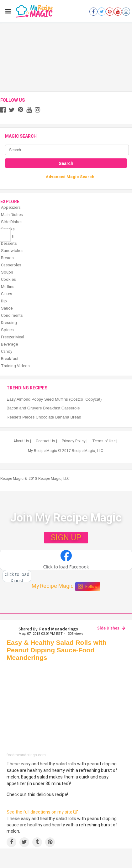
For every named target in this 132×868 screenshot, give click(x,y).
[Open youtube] (118, 12)
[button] (66, 560)
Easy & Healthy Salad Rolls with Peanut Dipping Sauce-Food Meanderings (57, 650)
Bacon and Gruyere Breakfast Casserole (43, 408)
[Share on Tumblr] (37, 842)
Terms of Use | (105, 441)
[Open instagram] (126, 12)
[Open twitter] (102, 12)
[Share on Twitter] (24, 842)
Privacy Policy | (75, 441)
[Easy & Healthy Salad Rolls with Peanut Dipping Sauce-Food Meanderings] (66, 709)
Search (66, 163)
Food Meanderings (59, 629)
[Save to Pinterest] (50, 842)
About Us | (22, 441)
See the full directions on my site (42, 812)
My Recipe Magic (53, 586)
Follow (88, 587)
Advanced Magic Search (70, 177)
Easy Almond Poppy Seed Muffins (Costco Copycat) (54, 399)
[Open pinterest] (110, 12)
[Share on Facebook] (11, 842)
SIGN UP (66, 537)
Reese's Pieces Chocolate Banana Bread (44, 417)
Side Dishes (108, 628)
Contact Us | (46, 441)
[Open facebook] (93, 12)
